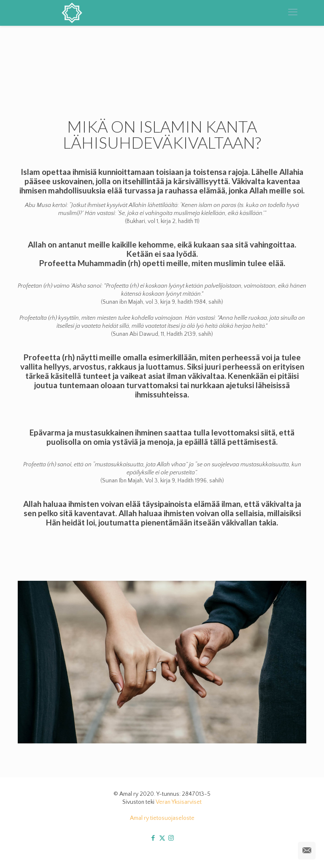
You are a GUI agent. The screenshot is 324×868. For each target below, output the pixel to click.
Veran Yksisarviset (179, 802)
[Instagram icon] (171, 838)
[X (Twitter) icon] (162, 838)
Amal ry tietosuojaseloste (162, 818)
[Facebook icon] (153, 838)
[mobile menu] (293, 13)
